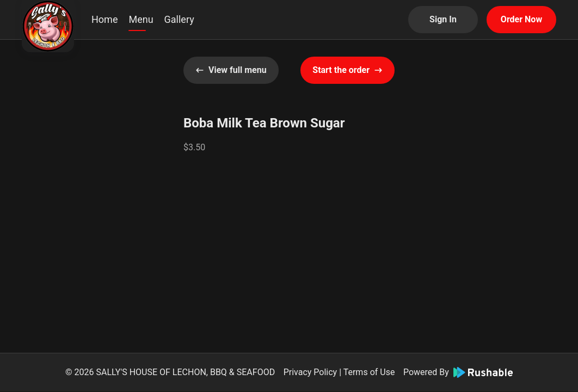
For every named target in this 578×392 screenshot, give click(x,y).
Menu (141, 19)
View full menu (231, 70)
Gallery (179, 19)
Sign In (443, 19)
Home (104, 19)
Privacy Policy (310, 372)
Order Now (521, 19)
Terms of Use (369, 372)
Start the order (348, 70)
